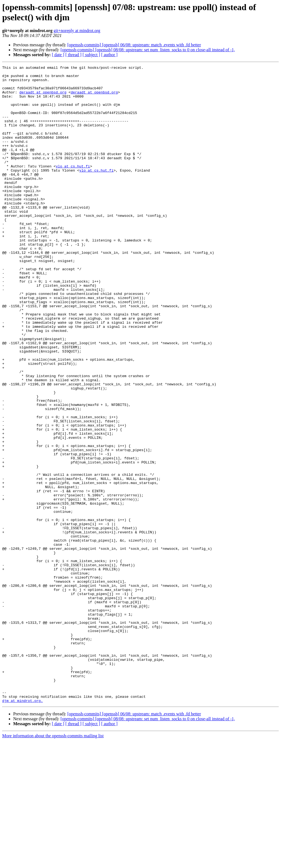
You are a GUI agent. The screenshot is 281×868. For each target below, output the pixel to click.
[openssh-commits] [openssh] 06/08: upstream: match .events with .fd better (134, 45)
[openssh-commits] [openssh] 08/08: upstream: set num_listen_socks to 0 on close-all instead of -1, (148, 50)
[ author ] (109, 55)
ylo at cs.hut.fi (73, 187)
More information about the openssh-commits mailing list (53, 863)
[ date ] (58, 55)
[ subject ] (91, 55)
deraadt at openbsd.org (43, 98)
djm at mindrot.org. (23, 828)
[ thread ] (73, 55)
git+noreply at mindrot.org (77, 31)
